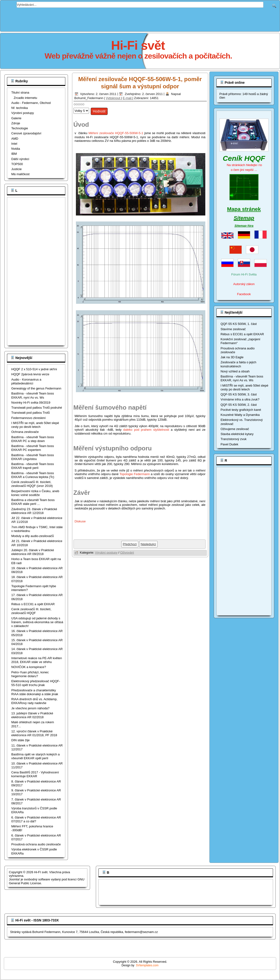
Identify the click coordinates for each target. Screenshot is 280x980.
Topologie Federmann (135, 474)
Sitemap (244, 218)
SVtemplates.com (147, 965)
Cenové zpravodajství (26, 133)
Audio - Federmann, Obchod (31, 103)
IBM (14, 154)
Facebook (244, 294)
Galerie (16, 118)
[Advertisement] (140, 18)
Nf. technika (20, 108)
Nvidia (16, 149)
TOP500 (17, 164)
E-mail (128, 98)
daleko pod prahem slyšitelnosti (146, 430)
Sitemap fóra (244, 226)
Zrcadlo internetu (25, 98)
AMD (15, 139)
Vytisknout (113, 98)
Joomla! (14, 879)
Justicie (16, 169)
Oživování (127, 553)
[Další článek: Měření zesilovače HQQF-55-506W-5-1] (148, 544)
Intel (14, 144)
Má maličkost (20, 174)
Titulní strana (20, 93)
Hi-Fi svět (138, 45)
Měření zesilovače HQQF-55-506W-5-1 (116, 133)
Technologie (20, 128)
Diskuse (80, 521)
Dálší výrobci (20, 159)
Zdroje (16, 123)
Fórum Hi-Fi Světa (244, 274)
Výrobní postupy (23, 113)
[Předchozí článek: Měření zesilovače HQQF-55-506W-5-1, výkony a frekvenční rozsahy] (130, 544)
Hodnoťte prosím (74, 107)
